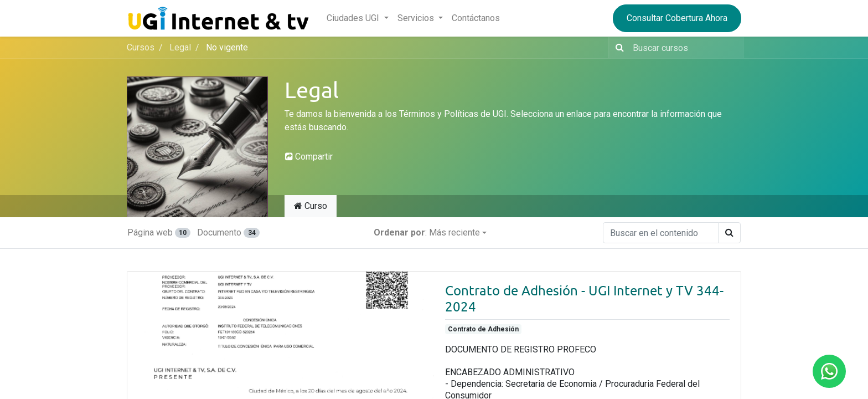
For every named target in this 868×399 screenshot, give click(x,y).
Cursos (141, 47)
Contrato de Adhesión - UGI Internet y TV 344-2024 (584, 298)
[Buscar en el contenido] (661, 233)
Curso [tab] (311, 206)
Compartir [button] (309, 157)
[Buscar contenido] (684, 48)
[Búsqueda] (618, 48)
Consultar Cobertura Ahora (677, 18)
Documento (228, 232)
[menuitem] (476, 18)
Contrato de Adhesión (483, 329)
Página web (159, 232)
